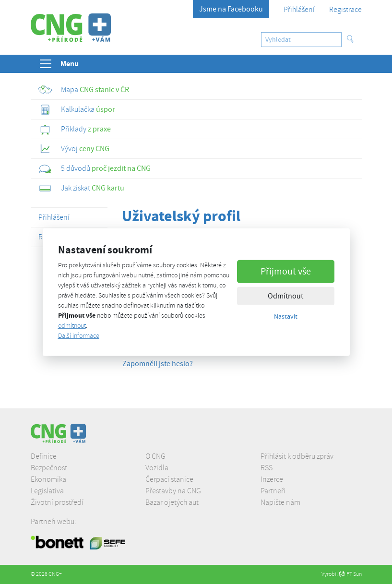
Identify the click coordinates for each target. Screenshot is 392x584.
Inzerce (272, 479)
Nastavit (286, 316)
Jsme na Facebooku (231, 9)
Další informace (79, 336)
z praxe (74, 129)
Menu (59, 64)
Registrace (345, 10)
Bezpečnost (49, 468)
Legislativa (47, 491)
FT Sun (350, 574)
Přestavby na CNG (173, 491)
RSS (267, 468)
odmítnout (72, 326)
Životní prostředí (57, 502)
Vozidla (157, 468)
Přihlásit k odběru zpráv (297, 456)
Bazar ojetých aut (172, 502)
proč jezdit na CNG (94, 168)
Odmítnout (285, 296)
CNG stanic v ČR (83, 90)
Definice (44, 456)
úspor (77, 109)
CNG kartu (81, 188)
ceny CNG (74, 149)
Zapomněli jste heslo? (158, 364)
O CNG (155, 456)
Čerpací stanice (169, 479)
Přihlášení (299, 10)
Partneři (273, 491)
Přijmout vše (286, 271)
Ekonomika (48, 479)
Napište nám (280, 502)
